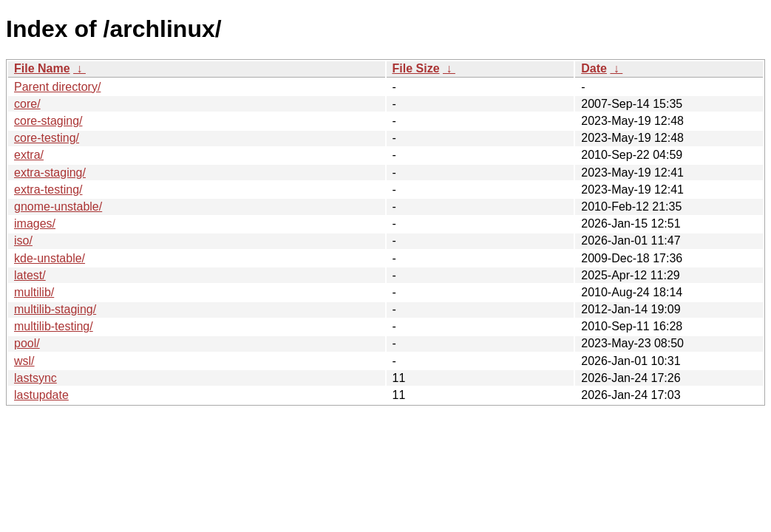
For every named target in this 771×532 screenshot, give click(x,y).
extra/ (29, 155)
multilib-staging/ (55, 309)
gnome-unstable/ (58, 207)
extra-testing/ (48, 190)
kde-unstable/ (50, 258)
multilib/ (34, 292)
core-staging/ (48, 121)
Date (594, 68)
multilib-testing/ (54, 326)
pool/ (27, 343)
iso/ (23, 241)
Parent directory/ (57, 87)
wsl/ (24, 361)
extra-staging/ (50, 173)
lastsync (35, 378)
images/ (35, 224)
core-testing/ (47, 138)
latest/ (30, 275)
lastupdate (41, 395)
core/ (27, 104)
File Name (42, 68)
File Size (416, 68)
